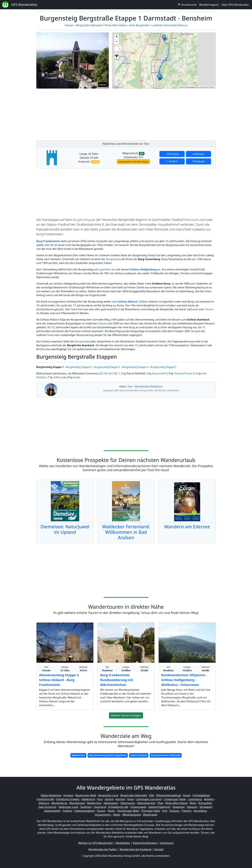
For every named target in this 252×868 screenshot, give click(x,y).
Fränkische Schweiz (68, 799)
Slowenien (179, 807)
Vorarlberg (200, 811)
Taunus (209, 309)
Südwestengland (84, 811)
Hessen (69, 25)
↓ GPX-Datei (172, 154)
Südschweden (52, 811)
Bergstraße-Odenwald (89, 25)
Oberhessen (128, 803)
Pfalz (160, 803)
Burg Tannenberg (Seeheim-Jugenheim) (108, 755)
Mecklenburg (59, 803)
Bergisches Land (108, 795)
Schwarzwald (138, 807)
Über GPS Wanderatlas (235, 5)
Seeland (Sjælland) (159, 807)
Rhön (193, 803)
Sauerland (100, 807)
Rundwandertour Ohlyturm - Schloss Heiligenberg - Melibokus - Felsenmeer (184, 680)
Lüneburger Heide (175, 799)
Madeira (209, 799)
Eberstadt (191, 220)
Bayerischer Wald (86, 795)
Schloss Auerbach (139, 755)
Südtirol (68, 811)
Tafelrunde (60, 377)
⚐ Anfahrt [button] (172, 161)
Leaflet (181, 87)
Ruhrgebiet (205, 803)
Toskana (174, 811)
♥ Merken (198, 154)
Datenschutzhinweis (145, 843)
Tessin (111, 811)
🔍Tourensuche (187, 5)
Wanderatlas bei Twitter (103, 849)
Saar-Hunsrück (47, 807)
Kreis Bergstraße (139, 25)
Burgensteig (82, 220)
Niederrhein (94, 803)
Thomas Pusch (183, 373)
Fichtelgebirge (201, 795)
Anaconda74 (160, 373)
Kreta (130, 799)
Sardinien (86, 807)
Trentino (187, 811)
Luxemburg (195, 799)
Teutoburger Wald (128, 811)
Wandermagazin (209, 5)
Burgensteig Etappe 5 (163, 367)
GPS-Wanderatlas (24, 5)
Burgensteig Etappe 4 (135, 367)
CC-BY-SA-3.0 (108, 373)
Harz (100, 799)
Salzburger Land (68, 807)
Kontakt (159, 849)
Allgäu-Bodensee (51, 795)
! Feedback (198, 161)
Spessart (192, 807)
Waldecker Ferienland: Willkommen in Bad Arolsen (126, 532)
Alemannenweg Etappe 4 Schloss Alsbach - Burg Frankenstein (59, 680)
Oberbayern (111, 803)
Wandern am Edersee (187, 527)
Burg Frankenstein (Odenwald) (166, 755)
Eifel (152, 795)
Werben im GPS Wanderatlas (96, 843)
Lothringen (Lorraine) (149, 799)
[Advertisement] (164, 114)
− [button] (117, 42)
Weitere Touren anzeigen (126, 715)
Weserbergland (132, 815)
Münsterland (77, 803)
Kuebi (77, 377)
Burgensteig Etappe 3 (107, 367)
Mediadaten (123, 843)
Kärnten (120, 799)
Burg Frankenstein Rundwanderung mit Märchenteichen (117, 680)
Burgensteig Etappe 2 (79, 367)
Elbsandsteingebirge (169, 795)
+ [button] (117, 37)
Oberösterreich (146, 803)
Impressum (167, 843)
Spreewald (206, 807)
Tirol (164, 811)
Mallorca (44, 803)
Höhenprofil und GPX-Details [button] (133, 162)
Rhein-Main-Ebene (116, 25)
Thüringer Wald (150, 811)
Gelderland (88, 799)
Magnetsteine (78, 755)
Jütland (109, 799)
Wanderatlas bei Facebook (136, 849)
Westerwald (150, 815)
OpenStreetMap (202, 87)
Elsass (187, 795)
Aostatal (68, 795)
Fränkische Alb (45, 799)
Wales (117, 815)
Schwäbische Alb (118, 807)
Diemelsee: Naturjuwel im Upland (65, 529)
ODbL (212, 87)
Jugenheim (105, 269)
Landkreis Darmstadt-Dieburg (169, 25)
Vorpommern (103, 815)
